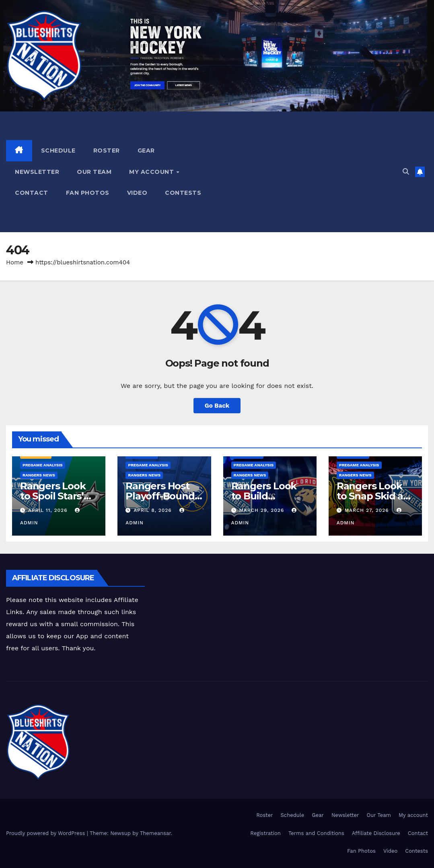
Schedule (58, 151)
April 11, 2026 (49, 510)
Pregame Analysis (43, 465)
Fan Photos (88, 193)
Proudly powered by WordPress (46, 833)
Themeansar (155, 833)
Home (15, 262)
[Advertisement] (310, 172)
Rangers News (39, 475)
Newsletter (37, 172)
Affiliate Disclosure (376, 833)
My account (152, 172)
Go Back (217, 406)
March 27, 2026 (368, 510)
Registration (265, 833)
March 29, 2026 (262, 510)
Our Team (94, 172)
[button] (406, 172)
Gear (146, 151)
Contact (32, 193)
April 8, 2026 (153, 510)
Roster (107, 151)
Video (137, 193)
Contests (183, 193)
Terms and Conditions (316, 833)
